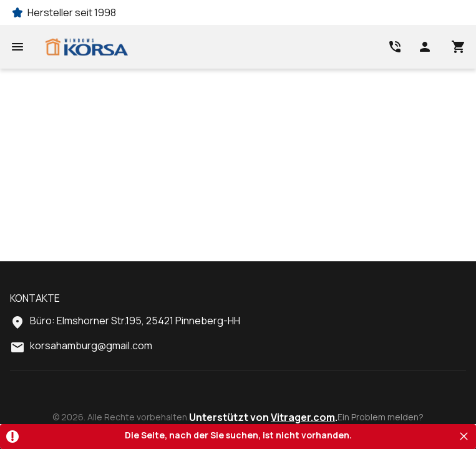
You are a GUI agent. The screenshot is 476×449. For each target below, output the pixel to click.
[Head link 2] (395, 47)
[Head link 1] (87, 47)
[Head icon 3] (459, 47)
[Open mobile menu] (17, 47)
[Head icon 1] (425, 47)
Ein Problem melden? (381, 417)
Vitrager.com (303, 417)
